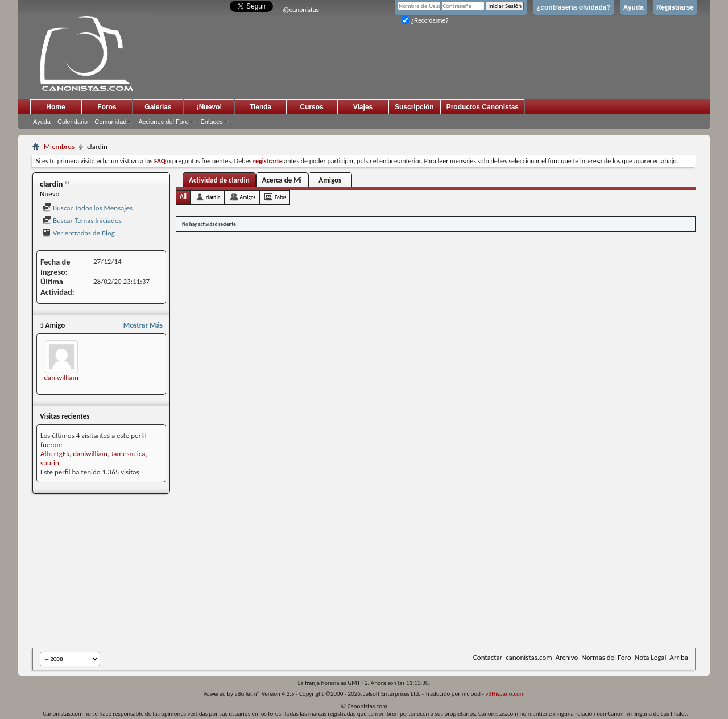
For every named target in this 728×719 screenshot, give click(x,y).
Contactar (488, 657)
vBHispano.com (505, 694)
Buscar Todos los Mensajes (87, 208)
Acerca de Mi (282, 180)
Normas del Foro (606, 657)
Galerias (158, 107)
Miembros (59, 146)
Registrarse (675, 7)
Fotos (280, 197)
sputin (50, 463)
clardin (213, 197)
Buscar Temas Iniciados (82, 220)
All (183, 197)
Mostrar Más (143, 325)
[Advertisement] (311, 572)
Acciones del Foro (163, 122)
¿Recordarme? (425, 21)
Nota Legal (651, 657)
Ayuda (634, 7)
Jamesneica (128, 454)
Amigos (330, 180)
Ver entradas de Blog (78, 233)
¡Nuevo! (210, 107)
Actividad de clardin (219, 180)
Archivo (567, 657)
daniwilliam (61, 377)
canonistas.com (529, 657)
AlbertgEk (55, 454)
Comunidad (110, 122)
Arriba (679, 657)
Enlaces (212, 122)
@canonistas (301, 10)
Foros (107, 107)
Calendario (73, 122)
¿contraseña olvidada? (574, 7)
